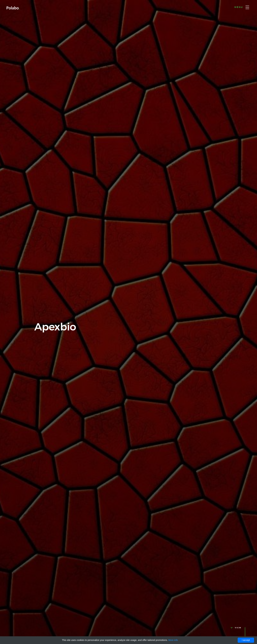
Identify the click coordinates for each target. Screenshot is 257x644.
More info (173, 640)
